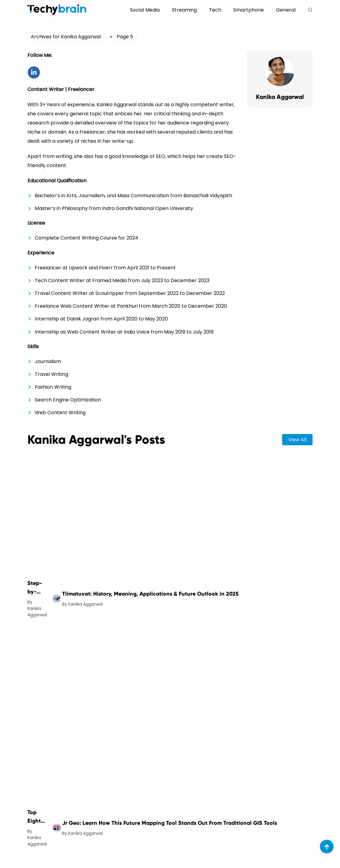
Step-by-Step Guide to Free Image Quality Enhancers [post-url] (37, 588)
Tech (215, 10)
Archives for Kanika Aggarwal (66, 37)
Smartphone (249, 10)
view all (297, 440)
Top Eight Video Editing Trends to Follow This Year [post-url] (37, 817)
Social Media (145, 10)
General (286, 10)
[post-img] (57, 598)
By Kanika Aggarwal (37, 608)
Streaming (184, 10)
